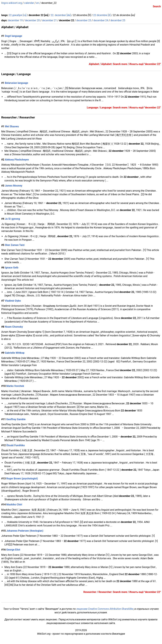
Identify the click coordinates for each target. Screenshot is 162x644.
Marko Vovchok (15, 386)
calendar (29, 3)
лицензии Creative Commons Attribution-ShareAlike (105, 609)
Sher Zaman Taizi (15, 245)
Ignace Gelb (12, 268)
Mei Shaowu (12, 126)
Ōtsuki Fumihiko (16, 445)
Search (157, 6)
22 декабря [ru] (18, 15)
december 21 (49, 20)
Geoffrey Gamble (16, 419)
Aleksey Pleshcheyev (17, 160)
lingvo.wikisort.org (12, 3)
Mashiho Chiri (14, 505)
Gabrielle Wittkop (15, 353)
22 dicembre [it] (102, 15)
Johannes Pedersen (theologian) (25, 531)
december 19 (15, 20)
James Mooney (14, 186)
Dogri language (14, 36)
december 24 (101, 20)
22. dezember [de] (61, 15)
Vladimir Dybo (13, 301)
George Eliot (13, 550)
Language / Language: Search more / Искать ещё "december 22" (124, 108)
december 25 (118, 20)
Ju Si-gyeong (12, 219)
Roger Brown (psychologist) (22, 479)
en (38, 3)
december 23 (84, 20)
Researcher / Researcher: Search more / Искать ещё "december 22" (122, 592)
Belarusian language (17, 83)
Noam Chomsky (14, 327)
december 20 (32, 20)
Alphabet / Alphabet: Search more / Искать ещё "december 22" (125, 64)
